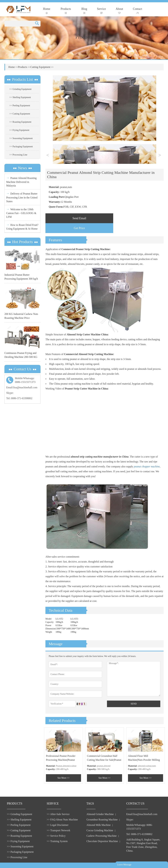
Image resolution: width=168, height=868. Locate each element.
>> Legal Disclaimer (58, 825)
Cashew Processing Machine (102, 836)
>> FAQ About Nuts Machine (62, 820)
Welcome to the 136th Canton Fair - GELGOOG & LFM (21, 213)
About (119, 11)
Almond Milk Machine (99, 825)
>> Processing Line (18, 155)
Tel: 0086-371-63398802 (19, 398)
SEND (134, 704)
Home (47, 11)
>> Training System (57, 841)
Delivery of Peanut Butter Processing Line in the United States (22, 197)
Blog (84, 11)
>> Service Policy (56, 836)
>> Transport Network (58, 830)
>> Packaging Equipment (21, 147)
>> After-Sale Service (58, 814)
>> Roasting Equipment (20, 122)
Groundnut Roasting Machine (102, 820)
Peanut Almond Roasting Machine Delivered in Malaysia (21, 181)
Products (66, 11)
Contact (137, 11)
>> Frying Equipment (19, 130)
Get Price (79, 228)
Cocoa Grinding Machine (100, 830)
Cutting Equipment (40, 67)
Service (101, 11)
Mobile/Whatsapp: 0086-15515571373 (139, 827)
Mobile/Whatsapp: (22, 380)
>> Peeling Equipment (20, 106)
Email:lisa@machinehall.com (22, 387)
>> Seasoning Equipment (21, 138)
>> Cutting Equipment (20, 114)
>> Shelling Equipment (20, 97)
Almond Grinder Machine (100, 814)
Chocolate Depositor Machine (102, 841)
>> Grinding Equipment (20, 89)
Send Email (79, 218)
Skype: (10, 393)
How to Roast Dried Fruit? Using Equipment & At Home (22, 227)
